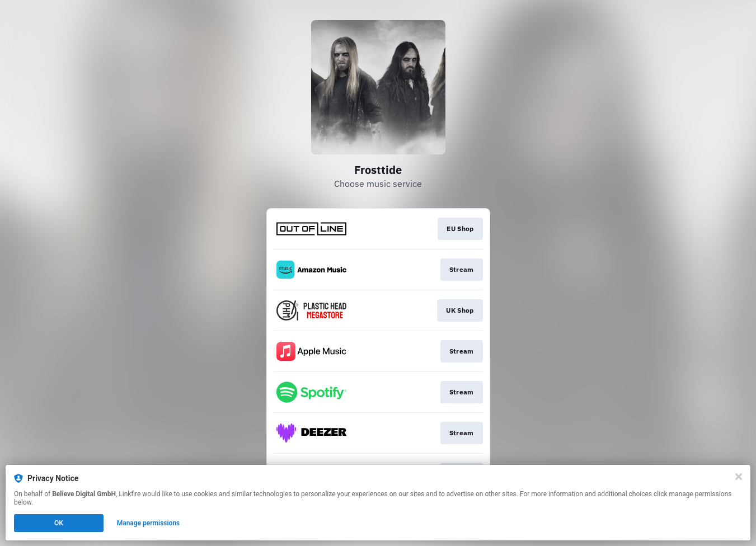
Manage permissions (149, 523)
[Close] (739, 477)
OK (59, 523)
